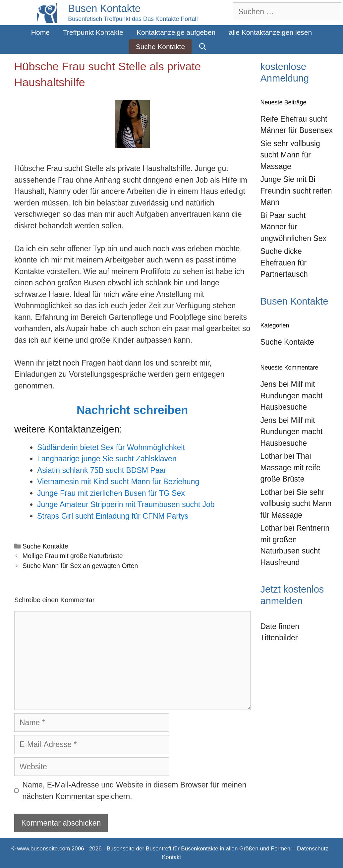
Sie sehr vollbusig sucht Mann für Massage (290, 155)
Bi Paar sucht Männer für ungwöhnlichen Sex (293, 227)
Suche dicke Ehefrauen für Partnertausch (284, 263)
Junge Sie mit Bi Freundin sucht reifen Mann (296, 191)
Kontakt (172, 857)
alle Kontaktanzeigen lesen (270, 32)
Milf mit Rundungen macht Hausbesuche (292, 396)
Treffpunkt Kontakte (93, 32)
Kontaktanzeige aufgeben (176, 32)
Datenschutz (313, 849)
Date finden (280, 626)
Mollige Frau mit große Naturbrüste (73, 556)
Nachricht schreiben (132, 410)
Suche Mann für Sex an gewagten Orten (80, 566)
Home (40, 32)
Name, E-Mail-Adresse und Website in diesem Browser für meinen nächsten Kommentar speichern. (135, 791)
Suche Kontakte (160, 47)
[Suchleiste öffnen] (203, 47)
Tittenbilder (279, 638)
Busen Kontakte (104, 8)
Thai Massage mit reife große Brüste (291, 467)
